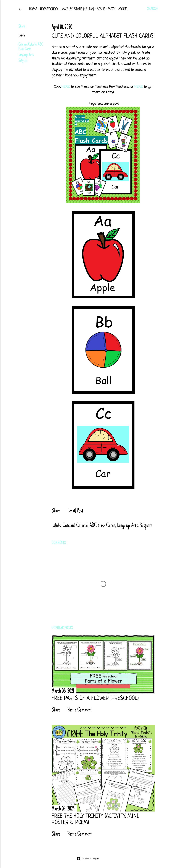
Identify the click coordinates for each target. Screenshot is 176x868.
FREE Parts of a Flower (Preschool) (95, 698)
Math (112, 9)
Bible (101, 9)
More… (124, 9)
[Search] (153, 9)
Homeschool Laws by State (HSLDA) (67, 9)
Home (33, 9)
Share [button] (22, 26)
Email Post (75, 511)
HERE (66, 87)
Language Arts (26, 55)
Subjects (23, 61)
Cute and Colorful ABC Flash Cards (31, 47)
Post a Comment (80, 710)
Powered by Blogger (88, 859)
